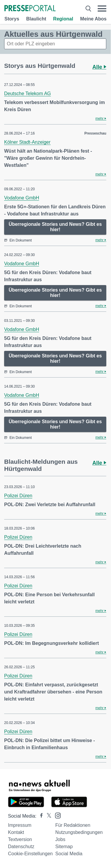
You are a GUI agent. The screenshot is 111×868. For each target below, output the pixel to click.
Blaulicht (36, 19)
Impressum (20, 825)
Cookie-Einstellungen (30, 854)
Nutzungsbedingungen (79, 832)
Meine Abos (93, 19)
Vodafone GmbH (22, 198)
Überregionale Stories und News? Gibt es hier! (55, 227)
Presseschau (95, 133)
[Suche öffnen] (88, 9)
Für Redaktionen (73, 825)
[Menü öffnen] (102, 9)
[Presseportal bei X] (47, 816)
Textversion (20, 839)
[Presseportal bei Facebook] (40, 816)
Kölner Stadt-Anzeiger (27, 142)
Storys (12, 19)
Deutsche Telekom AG (28, 93)
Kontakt (16, 832)
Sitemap (64, 847)
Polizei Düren (18, 496)
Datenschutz (21, 847)
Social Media (69, 854)
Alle (99, 67)
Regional (63, 19)
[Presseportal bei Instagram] (56, 815)
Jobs (60, 839)
